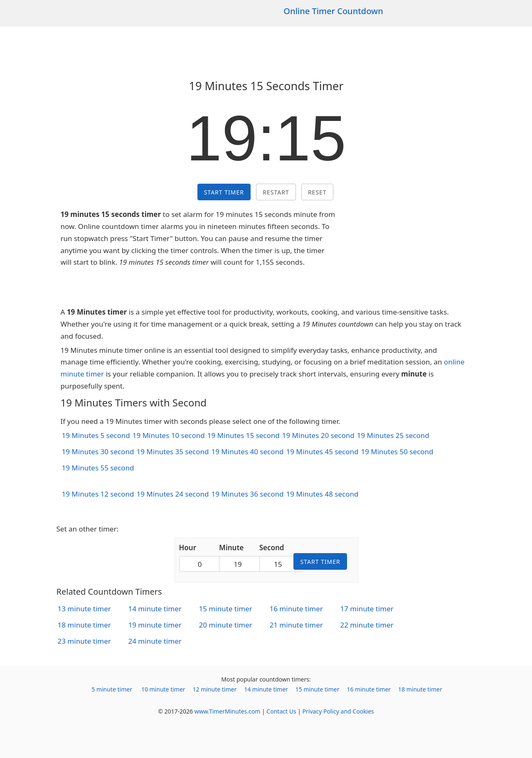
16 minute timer (296, 609)
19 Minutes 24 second (172, 494)
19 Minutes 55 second (98, 468)
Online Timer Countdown (333, 11)
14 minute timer (155, 609)
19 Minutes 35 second (172, 452)
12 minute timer (215, 689)
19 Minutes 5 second (96, 435)
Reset (317, 192)
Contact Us (281, 711)
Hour (188, 548)
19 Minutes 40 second (247, 452)
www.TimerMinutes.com (228, 711)
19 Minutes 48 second (322, 494)
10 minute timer (163, 689)
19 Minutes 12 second (98, 494)
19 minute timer (155, 625)
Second (272, 548)
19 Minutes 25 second (393, 435)
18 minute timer (84, 625)
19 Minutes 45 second (322, 452)
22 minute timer (367, 625)
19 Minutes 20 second (318, 435)
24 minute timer (155, 641)
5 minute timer (112, 689)
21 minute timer (296, 625)
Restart (276, 192)
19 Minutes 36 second (247, 494)
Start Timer (224, 192)
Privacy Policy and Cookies (338, 711)
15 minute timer (226, 609)
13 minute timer (84, 609)
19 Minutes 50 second (397, 452)
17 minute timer (367, 609)
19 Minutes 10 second (169, 435)
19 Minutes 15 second (244, 435)
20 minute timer (226, 625)
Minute (231, 548)
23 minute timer (84, 641)
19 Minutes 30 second (98, 452)
